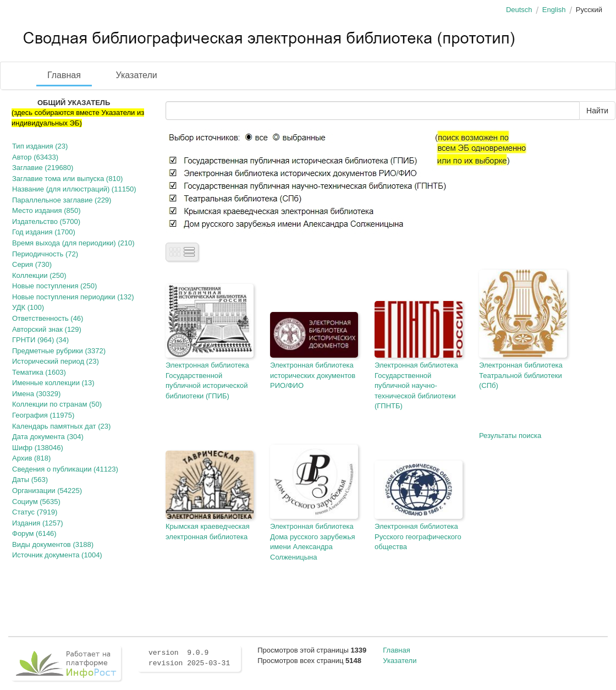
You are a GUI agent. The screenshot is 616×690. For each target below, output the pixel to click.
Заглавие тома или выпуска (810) (67, 179)
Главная (64, 75)
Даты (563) (30, 480)
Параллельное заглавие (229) (62, 200)
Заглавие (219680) (43, 168)
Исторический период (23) (56, 361)
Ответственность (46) (48, 318)
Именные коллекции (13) (53, 383)
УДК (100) (28, 307)
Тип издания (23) (40, 146)
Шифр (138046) (38, 448)
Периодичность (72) (45, 254)
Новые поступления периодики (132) (73, 297)
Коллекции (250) (39, 275)
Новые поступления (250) (54, 286)
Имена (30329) (36, 394)
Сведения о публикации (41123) (65, 469)
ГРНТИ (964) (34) (40, 340)
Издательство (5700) (46, 221)
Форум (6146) (34, 533)
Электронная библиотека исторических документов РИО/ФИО (313, 375)
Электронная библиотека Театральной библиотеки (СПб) (521, 375)
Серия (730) (32, 264)
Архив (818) (31, 458)
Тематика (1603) (39, 372)
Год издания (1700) (44, 232)
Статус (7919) (35, 512)
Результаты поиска (510, 436)
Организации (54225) (47, 491)
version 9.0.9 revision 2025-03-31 (189, 658)
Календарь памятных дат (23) (61, 426)
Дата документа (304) (48, 437)
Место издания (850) (46, 210)
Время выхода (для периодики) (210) (73, 243)
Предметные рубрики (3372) (59, 351)
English (554, 10)
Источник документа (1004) (57, 555)
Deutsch (519, 10)
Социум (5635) (36, 502)
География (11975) (43, 415)
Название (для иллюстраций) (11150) (74, 189)
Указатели (137, 75)
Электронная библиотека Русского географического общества (418, 536)
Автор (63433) (35, 157)
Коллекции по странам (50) (57, 404)
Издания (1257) (38, 523)
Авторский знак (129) (47, 329)
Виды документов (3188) (53, 544)
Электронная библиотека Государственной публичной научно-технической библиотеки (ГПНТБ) (416, 385)
